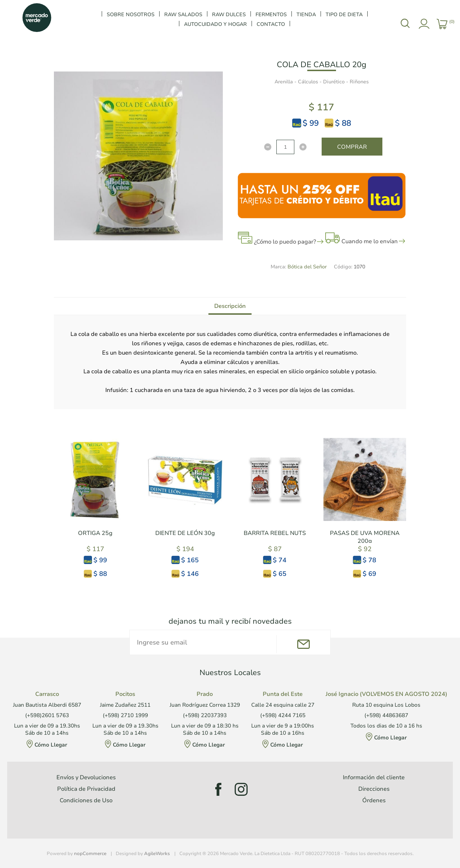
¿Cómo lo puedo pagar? (285, 242)
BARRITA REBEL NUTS (275, 533)
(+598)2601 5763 (47, 715)
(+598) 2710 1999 (125, 715)
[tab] (230, 306)
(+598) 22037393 (205, 715)
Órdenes (374, 800)
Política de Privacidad (86, 789)
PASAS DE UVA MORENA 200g (365, 537)
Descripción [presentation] (230, 306)
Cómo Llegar (51, 745)
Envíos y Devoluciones (86, 777)
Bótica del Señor (307, 267)
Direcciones (374, 789)
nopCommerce (90, 854)
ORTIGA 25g (95, 533)
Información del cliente (374, 777)
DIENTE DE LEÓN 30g (185, 533)
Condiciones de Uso (86, 800)
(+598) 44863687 (386, 715)
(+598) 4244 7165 (283, 715)
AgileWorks (157, 854)
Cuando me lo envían (370, 241)
